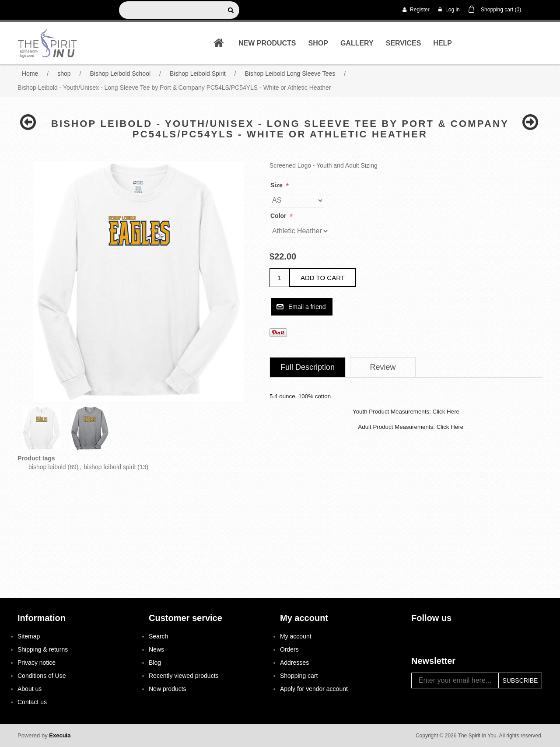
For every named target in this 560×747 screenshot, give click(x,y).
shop (318, 43)
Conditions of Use (42, 676)
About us (30, 689)
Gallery (357, 43)
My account (296, 636)
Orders (289, 649)
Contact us (32, 702)
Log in (449, 10)
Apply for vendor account (314, 689)
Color (279, 216)
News (156, 649)
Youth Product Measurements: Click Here (406, 412)
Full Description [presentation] (308, 367)
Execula (60, 735)
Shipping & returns (43, 649)
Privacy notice (37, 663)
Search (158, 636)
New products (267, 43)
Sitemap (29, 636)
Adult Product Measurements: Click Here (411, 427)
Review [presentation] (383, 367)
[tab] (308, 367)
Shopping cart (299, 676)
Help (443, 43)
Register (416, 10)
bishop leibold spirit (110, 467)
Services (404, 43)
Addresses (294, 663)
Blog (155, 663)
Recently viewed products (184, 676)
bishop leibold (47, 467)
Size (277, 185)
